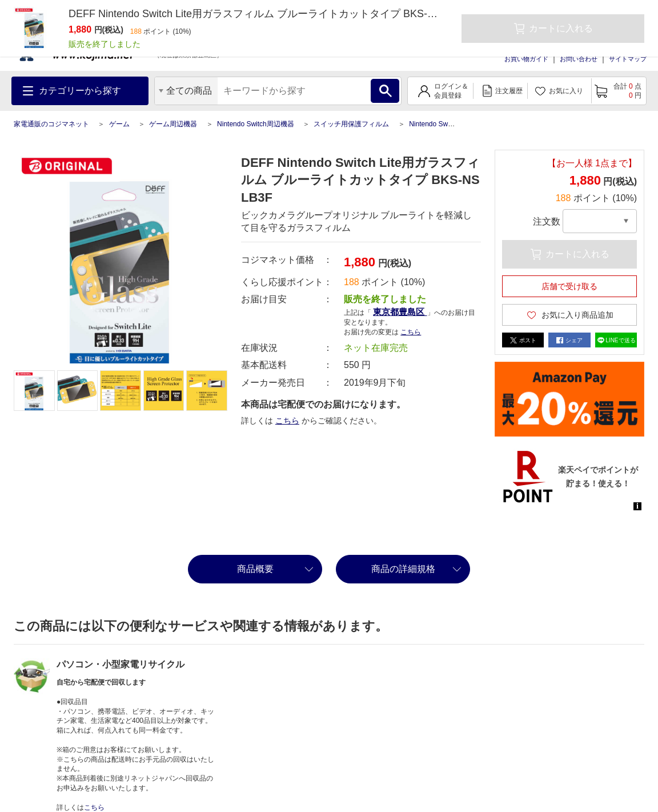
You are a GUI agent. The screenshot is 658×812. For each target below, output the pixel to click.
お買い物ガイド (526, 59)
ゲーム (119, 124)
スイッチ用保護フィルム (351, 124)
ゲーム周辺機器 (173, 124)
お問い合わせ (579, 59)
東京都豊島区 (400, 312)
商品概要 (255, 569)
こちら (411, 332)
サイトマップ (628, 59)
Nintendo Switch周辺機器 (256, 124)
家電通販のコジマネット (51, 124)
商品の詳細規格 (403, 569)
